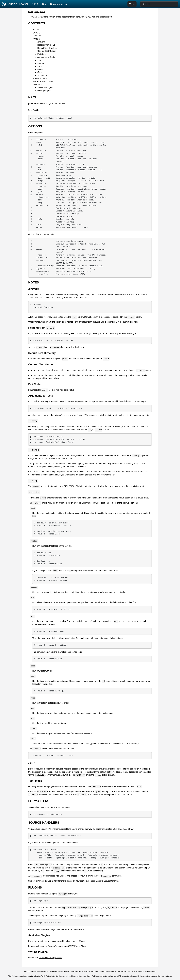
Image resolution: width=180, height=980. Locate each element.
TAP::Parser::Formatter (60, 808)
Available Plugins (45, 88)
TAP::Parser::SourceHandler (61, 830)
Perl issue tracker (98, 977)
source (37, 12)
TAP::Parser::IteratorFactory (45, 882)
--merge (41, 63)
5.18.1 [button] (35, 4)
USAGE (36, 33)
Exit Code (42, 54)
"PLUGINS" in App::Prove (50, 958)
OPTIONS (37, 36)
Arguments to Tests (46, 57)
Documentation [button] (58, 4)
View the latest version (102, 17)
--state (40, 69)
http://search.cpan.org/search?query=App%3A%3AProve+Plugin (57, 947)
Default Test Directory (47, 48)
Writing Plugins (44, 91)
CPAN (43, 12)
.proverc (41, 42)
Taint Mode (42, 75)
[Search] (159, 4)
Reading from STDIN (47, 45)
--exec (40, 60)
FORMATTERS (40, 78)
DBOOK (60, 972)
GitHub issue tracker (91, 972)
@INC (40, 72)
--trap (40, 66)
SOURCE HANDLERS (43, 81)
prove (31, 12)
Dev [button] (44, 4)
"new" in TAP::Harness (90, 877)
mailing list (112, 977)
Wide (132, 4)
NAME (36, 30)
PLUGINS (37, 85)
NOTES (36, 39)
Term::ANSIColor (57, 376)
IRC (120, 977)
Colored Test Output (46, 51)
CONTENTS (37, 23)
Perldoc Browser (15, 4)
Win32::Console (96, 376)
